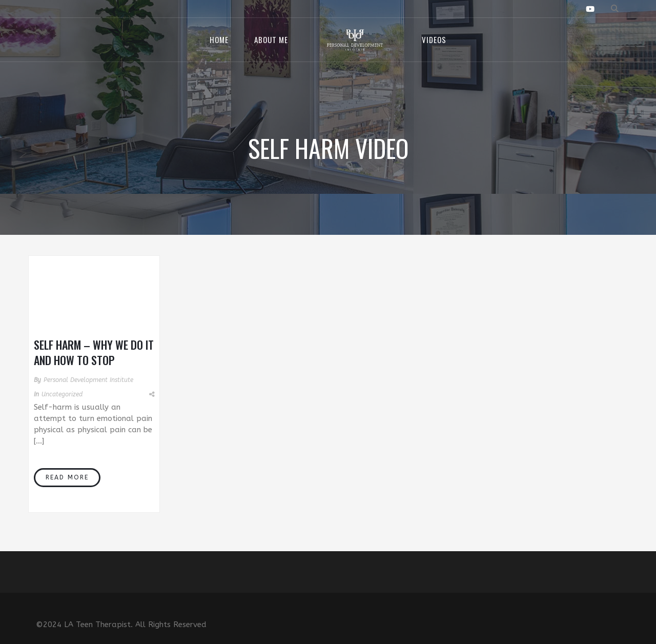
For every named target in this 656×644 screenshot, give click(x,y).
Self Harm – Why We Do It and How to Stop (94, 352)
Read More (67, 477)
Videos (434, 39)
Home (219, 39)
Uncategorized (62, 394)
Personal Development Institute (88, 380)
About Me (271, 39)
